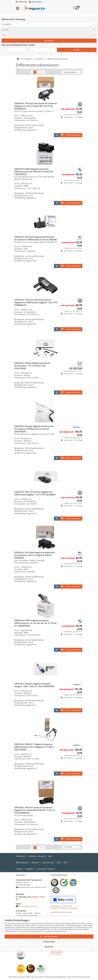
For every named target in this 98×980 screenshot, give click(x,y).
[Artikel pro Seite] (71, 847)
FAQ (58, 863)
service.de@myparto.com (28, 906)
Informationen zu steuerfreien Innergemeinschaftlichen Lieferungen (64, 907)
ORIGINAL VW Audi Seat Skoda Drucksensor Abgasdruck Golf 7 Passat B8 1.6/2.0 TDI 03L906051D (36, 106)
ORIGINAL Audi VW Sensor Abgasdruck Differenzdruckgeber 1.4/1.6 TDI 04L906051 (35, 493)
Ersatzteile (27, 59)
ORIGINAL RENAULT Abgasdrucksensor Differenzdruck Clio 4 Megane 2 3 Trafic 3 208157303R (34, 747)
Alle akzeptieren (49, 936)
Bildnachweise (22, 863)
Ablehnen (49, 947)
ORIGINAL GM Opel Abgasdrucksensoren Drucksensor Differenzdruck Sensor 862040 (36, 238)
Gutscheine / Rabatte (46, 869)
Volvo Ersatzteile (56, 952)
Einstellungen (49, 942)
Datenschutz (48, 863)
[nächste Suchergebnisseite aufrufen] (44, 72)
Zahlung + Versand (37, 856)
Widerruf (35, 863)
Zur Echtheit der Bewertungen (61, 912)
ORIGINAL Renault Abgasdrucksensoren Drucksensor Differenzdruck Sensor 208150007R (34, 429)
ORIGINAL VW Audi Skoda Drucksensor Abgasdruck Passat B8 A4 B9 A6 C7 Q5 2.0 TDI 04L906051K (34, 810)
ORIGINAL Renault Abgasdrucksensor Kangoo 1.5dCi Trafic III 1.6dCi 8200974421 (35, 685)
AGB (50, 856)
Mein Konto (35, 2)
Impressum (21, 856)
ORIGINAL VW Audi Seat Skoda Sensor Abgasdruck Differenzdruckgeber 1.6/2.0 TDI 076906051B (36, 302)
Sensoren (40, 59)
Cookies (19, 869)
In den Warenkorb (71, 135)
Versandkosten (79, 115)
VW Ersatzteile (56, 954)
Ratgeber (30, 869)
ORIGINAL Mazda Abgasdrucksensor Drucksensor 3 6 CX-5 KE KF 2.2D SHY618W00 (32, 366)
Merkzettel (22, 2)
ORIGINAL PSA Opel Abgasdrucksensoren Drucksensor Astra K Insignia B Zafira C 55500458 (35, 555)
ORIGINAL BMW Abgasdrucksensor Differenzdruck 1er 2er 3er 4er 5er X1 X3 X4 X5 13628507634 (35, 623)
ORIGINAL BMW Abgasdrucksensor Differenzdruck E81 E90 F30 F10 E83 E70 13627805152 (34, 172)
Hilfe (65, 863)
